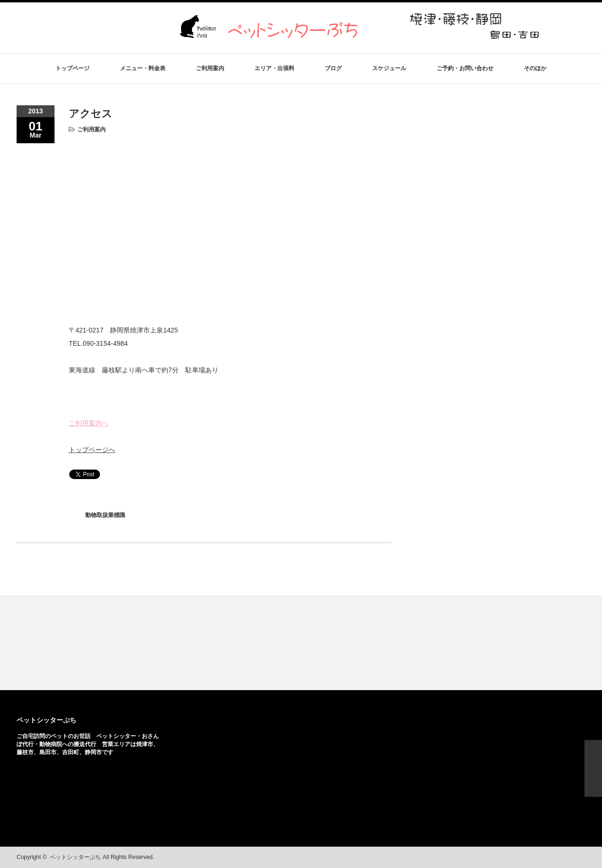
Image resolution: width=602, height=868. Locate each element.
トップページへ (92, 450)
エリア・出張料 (274, 68)
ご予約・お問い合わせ (465, 68)
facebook (565, 858)
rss (550, 858)
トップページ (73, 68)
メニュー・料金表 (143, 68)
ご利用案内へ (89, 423)
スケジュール (389, 68)
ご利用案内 (210, 68)
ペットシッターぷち (46, 720)
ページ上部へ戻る (593, 768)
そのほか (535, 68)
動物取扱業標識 (105, 515)
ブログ (333, 68)
